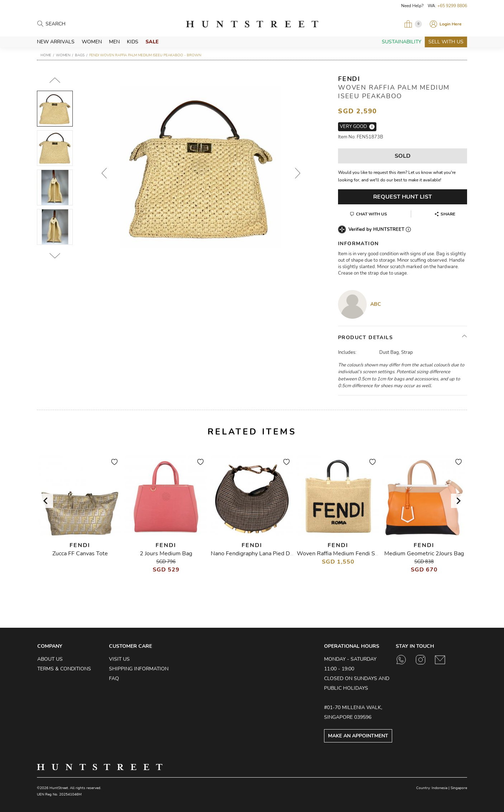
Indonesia (439, 788)
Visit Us (119, 659)
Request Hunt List (403, 197)
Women (92, 42)
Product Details (365, 338)
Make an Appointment (358, 736)
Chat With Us (372, 214)
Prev (104, 173)
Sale (152, 42)
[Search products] (77, 24)
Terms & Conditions (64, 669)
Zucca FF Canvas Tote (80, 554)
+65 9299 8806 (452, 6)
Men (114, 42)
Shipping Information (139, 669)
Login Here (451, 24)
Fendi (349, 79)
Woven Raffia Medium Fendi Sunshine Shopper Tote (364, 554)
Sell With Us (446, 42)
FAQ (114, 678)
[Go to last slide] (46, 501)
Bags (80, 55)
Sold (403, 156)
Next (298, 173)
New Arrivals (56, 42)
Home (46, 55)
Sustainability (401, 42)
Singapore (459, 788)
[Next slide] (458, 501)
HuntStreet (252, 24)
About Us (50, 659)
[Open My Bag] (413, 24)
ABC (376, 304)
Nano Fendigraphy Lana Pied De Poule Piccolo (270, 554)
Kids (133, 42)
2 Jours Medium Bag (166, 554)
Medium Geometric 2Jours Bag (424, 554)
